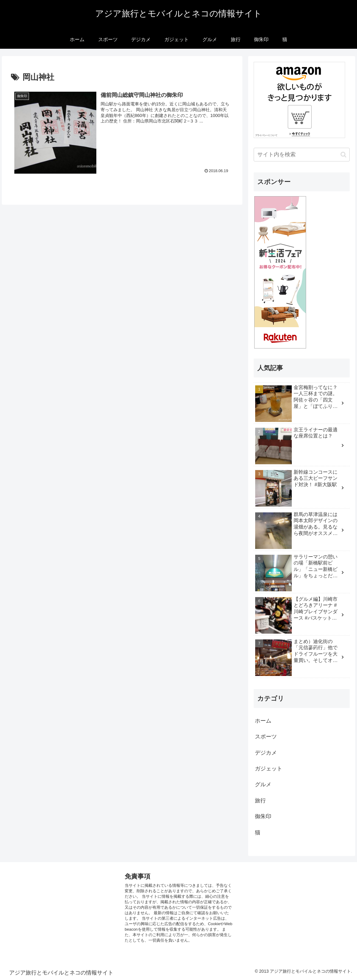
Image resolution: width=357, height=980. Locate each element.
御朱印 (263, 816)
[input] (302, 155)
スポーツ (266, 737)
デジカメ (266, 753)
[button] (343, 155)
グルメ (263, 784)
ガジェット (269, 769)
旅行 (260, 801)
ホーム (263, 721)
